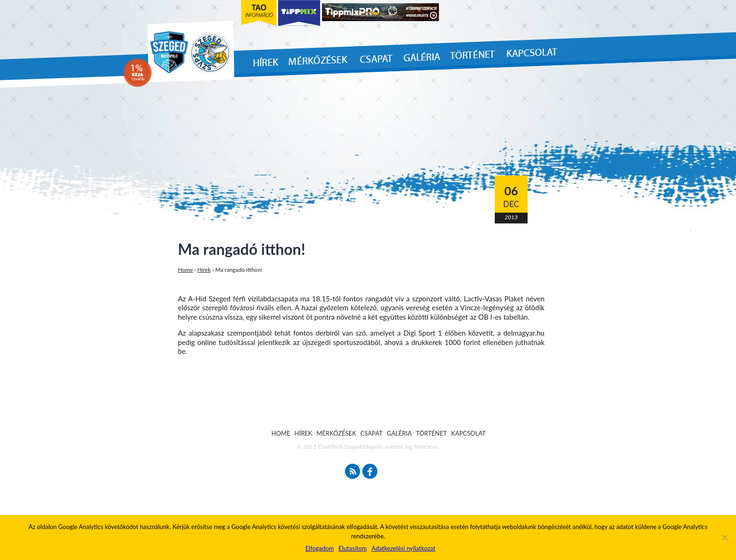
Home (185, 270)
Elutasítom (353, 548)
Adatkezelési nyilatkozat (403, 548)
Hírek (204, 270)
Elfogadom (319, 548)
